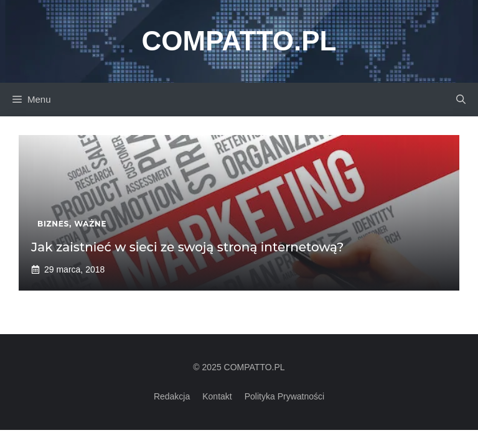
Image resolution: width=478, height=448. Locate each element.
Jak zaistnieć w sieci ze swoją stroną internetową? (187, 247)
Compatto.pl (239, 41)
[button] (461, 100)
